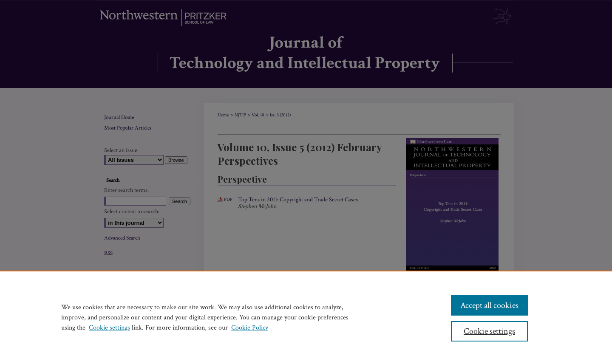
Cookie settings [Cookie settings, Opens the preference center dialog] (489, 331)
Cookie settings (109, 328)
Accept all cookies (489, 305)
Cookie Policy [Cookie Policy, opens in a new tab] (250, 328)
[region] (306, 317)
